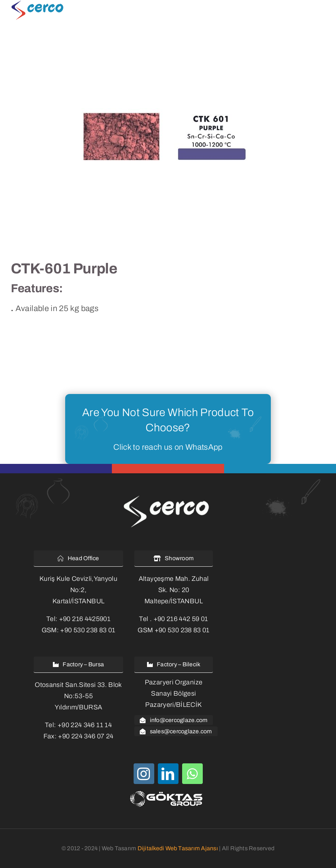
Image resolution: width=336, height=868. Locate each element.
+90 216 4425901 (85, 619)
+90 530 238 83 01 (88, 630)
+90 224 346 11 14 (85, 725)
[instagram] (144, 774)
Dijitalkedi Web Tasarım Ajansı (178, 848)
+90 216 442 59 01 (181, 619)
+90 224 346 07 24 (86, 736)
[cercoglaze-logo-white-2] (168, 496)
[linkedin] (168, 774)
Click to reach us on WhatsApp (168, 447)
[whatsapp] (192, 774)
